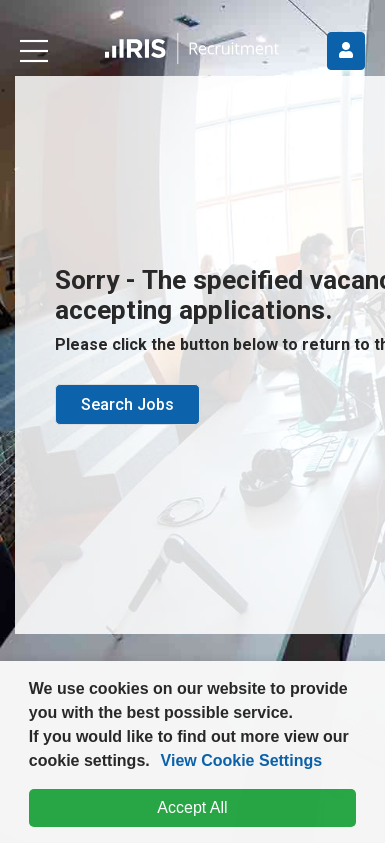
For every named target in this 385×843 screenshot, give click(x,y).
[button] (157, 763)
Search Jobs (127, 404)
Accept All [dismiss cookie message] (192, 807)
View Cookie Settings (242, 760)
